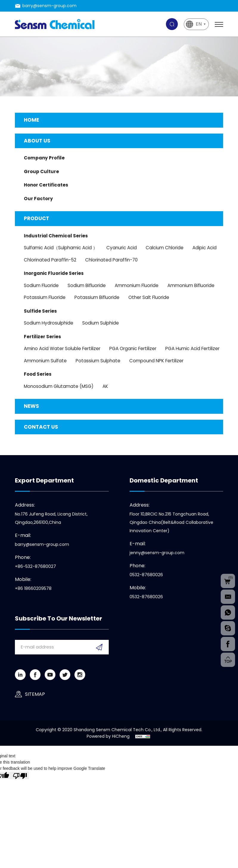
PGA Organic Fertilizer (133, 348)
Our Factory (38, 199)
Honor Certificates (46, 185)
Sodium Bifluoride (87, 285)
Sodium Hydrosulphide (49, 323)
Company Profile (44, 158)
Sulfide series (40, 311)
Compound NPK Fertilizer (156, 361)
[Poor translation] (20, 775)
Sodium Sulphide (101, 323)
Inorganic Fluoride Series (54, 273)
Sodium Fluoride (41, 285)
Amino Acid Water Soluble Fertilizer (62, 348)
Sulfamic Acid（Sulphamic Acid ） (61, 248)
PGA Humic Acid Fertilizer (192, 348)
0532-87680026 (146, 575)
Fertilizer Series (42, 337)
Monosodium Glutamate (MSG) (59, 386)
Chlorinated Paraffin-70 (111, 260)
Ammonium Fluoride (137, 285)
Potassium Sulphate (98, 361)
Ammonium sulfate (45, 361)
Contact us (41, 427)
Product (36, 218)
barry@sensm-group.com (49, 6)
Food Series (38, 374)
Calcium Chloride (165, 248)
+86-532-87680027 (35, 566)
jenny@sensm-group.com (157, 553)
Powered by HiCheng (108, 736)
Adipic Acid (204, 248)
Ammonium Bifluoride (191, 285)
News (31, 406)
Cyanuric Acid (122, 248)
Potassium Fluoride (45, 297)
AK (105, 386)
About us (37, 141)
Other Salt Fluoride (149, 297)
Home (31, 120)
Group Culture (41, 171)
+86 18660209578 (33, 588)
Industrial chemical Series (56, 236)
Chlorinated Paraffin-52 (50, 260)
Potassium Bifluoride (97, 297)
